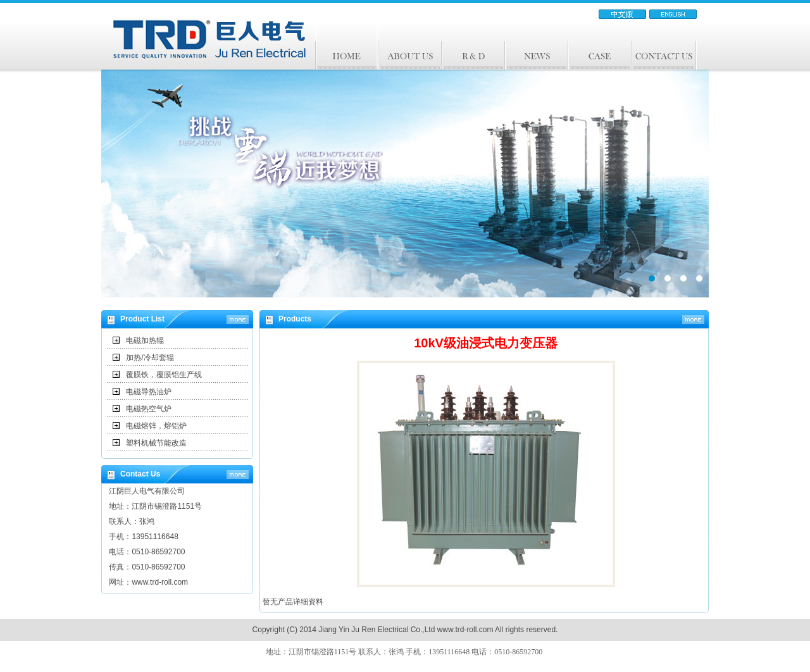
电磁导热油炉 (149, 392)
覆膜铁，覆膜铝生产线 (164, 375)
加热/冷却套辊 (150, 358)
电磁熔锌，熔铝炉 (156, 426)
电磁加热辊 (145, 340)
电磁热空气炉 (149, 409)
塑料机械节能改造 (156, 443)
